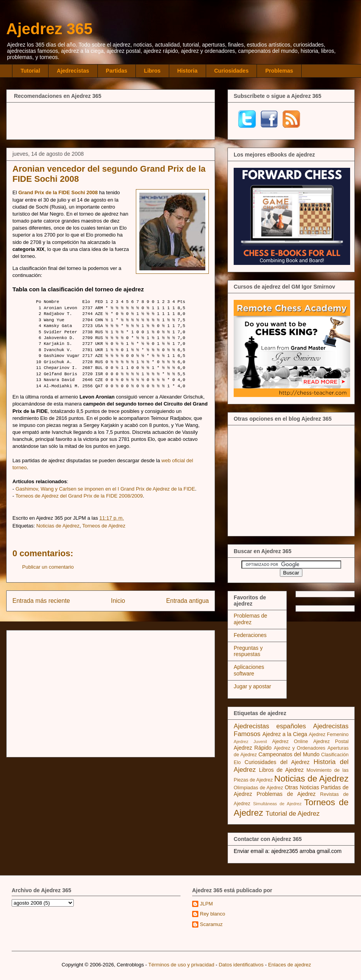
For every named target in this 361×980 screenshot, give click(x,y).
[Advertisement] (111, 120)
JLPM (206, 904)
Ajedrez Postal (331, 742)
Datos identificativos (241, 965)
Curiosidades (232, 71)
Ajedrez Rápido (253, 748)
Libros (152, 71)
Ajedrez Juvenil (250, 742)
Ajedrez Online (290, 742)
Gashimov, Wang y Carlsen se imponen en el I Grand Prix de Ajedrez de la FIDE (105, 489)
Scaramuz (211, 924)
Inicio (118, 601)
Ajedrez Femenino (329, 735)
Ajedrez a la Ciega (285, 734)
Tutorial (30, 71)
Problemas (279, 71)
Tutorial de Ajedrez (292, 814)
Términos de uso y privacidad (181, 965)
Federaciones (250, 635)
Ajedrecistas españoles (270, 726)
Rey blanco (213, 914)
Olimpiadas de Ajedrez (258, 788)
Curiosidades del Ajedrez (277, 762)
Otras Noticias (302, 787)
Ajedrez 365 (49, 29)
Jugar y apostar (253, 686)
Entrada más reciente (41, 601)
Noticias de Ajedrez (58, 526)
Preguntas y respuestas (248, 651)
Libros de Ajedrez (281, 770)
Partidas (117, 71)
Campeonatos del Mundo (289, 754)
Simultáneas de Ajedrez (277, 804)
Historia (187, 71)
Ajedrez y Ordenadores (299, 748)
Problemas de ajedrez (250, 619)
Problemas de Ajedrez (286, 794)
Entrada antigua (187, 601)
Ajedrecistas (73, 71)
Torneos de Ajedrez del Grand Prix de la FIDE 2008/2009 (79, 496)
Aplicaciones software (249, 670)
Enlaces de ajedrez (290, 965)
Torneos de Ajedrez (104, 526)
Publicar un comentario (48, 567)
